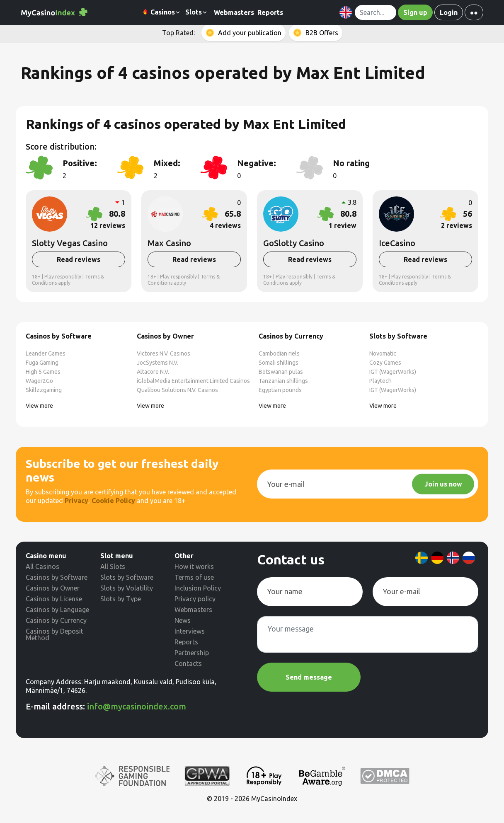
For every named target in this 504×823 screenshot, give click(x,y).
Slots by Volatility (127, 588)
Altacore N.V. (153, 372)
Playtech (380, 381)
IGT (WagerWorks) (393, 372)
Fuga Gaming (42, 363)
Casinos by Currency (56, 620)
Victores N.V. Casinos (164, 353)
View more (39, 406)
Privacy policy (195, 599)
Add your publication (250, 33)
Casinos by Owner (53, 588)
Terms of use (194, 577)
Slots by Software (127, 577)
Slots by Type (121, 599)
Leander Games (46, 353)
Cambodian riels (279, 353)
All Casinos (42, 566)
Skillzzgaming (44, 390)
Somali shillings (279, 363)
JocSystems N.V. (157, 363)
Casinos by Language (57, 610)
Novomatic (383, 353)
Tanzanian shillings (283, 381)
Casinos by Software (57, 577)
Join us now (443, 484)
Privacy (76, 501)
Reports (270, 12)
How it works (194, 566)
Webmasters (234, 12)
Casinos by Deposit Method (55, 634)
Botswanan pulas (281, 372)
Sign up (415, 12)
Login (449, 12)
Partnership (192, 653)
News (183, 620)
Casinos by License (54, 599)
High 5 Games (43, 372)
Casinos (161, 13)
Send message (309, 677)
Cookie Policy (113, 501)
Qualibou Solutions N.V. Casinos (177, 390)
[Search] (376, 12)
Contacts (188, 663)
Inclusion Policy (198, 588)
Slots (197, 12)
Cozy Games (385, 363)
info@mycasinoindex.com (137, 706)
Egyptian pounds (280, 390)
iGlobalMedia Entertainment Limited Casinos (193, 381)
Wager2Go (39, 381)
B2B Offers (322, 33)
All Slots (113, 566)
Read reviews (79, 259)
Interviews (190, 631)
